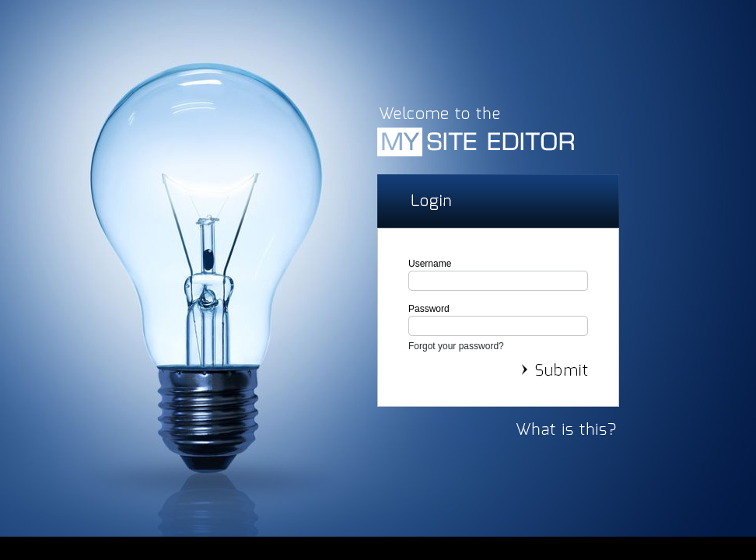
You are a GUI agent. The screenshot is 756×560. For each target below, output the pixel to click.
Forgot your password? (456, 346)
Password (429, 309)
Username (430, 264)
